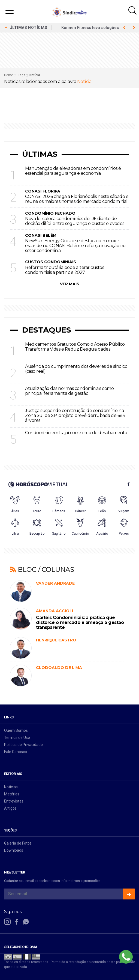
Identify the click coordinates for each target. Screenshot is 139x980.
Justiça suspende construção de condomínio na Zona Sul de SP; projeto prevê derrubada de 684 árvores (75, 415)
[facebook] (17, 922)
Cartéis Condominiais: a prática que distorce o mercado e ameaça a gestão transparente (80, 622)
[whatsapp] (26, 922)
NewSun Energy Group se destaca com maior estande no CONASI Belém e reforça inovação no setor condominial (75, 246)
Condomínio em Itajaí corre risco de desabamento (76, 433)
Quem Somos (16, 730)
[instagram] (7, 922)
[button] (10, 10)
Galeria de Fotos (18, 843)
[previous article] (134, 28)
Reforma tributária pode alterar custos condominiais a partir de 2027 (64, 270)
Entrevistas (14, 801)
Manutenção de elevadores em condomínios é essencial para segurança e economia (73, 171)
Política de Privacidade (23, 745)
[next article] (124, 28)
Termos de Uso (17, 738)
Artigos (10, 808)
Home (9, 75)
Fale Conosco (16, 752)
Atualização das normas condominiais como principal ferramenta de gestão (69, 391)
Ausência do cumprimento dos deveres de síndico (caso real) (76, 369)
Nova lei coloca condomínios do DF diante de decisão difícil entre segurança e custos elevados (75, 221)
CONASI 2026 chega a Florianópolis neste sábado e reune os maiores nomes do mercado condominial (77, 199)
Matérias (12, 794)
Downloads (14, 850)
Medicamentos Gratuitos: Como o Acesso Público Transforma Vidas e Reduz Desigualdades (75, 347)
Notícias (11, 787)
